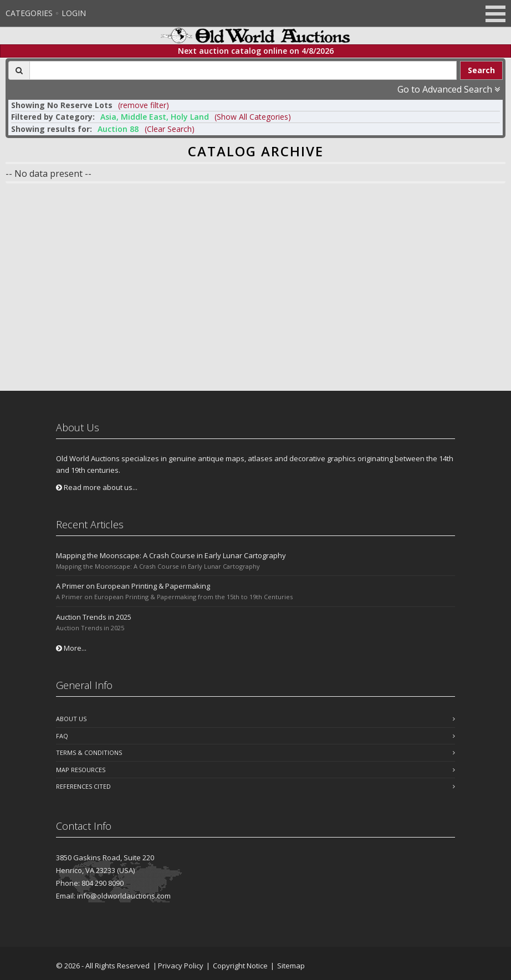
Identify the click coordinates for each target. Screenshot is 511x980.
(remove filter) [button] (144, 105)
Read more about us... (97, 487)
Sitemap (291, 966)
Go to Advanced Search (449, 89)
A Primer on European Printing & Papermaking (133, 586)
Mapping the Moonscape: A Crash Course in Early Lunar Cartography (171, 555)
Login (74, 13)
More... (71, 648)
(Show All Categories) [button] (253, 117)
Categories (29, 13)
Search (481, 70)
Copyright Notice (240, 966)
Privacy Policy (181, 966)
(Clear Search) (170, 129)
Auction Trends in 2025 (94, 617)
